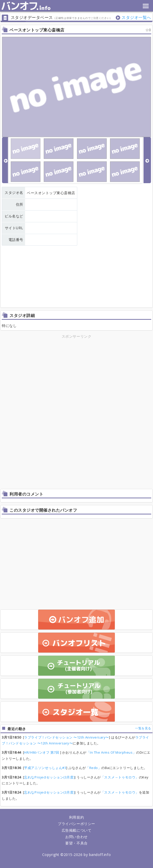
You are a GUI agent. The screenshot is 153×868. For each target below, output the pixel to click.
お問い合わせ (76, 837)
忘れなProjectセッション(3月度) (49, 777)
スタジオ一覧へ (136, 17)
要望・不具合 (76, 843)
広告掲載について (76, 830)
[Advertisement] (76, 375)
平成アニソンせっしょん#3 (45, 768)
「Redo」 (94, 768)
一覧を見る (143, 728)
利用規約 (76, 817)
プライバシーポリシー (76, 824)
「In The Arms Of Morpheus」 (111, 752)
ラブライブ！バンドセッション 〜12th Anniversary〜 (67, 737)
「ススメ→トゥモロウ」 (120, 777)
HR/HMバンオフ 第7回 (42, 752)
